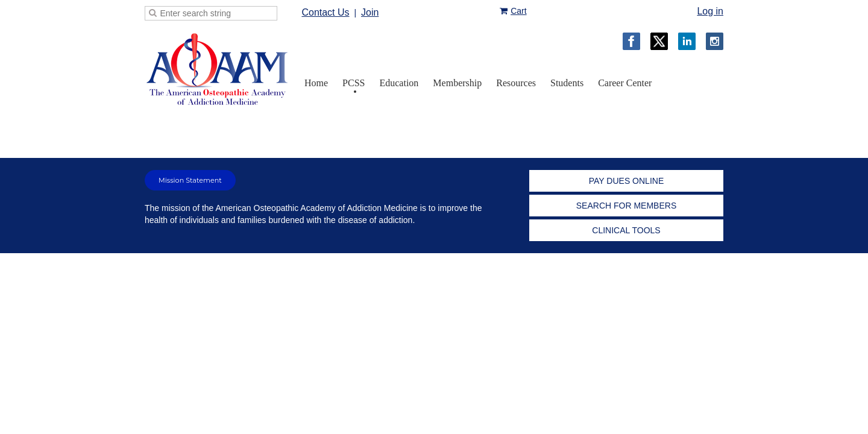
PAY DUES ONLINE (626, 181)
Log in (710, 11)
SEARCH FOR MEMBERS (626, 206)
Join (370, 12)
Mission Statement (190, 180)
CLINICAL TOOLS (626, 230)
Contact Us (325, 12)
